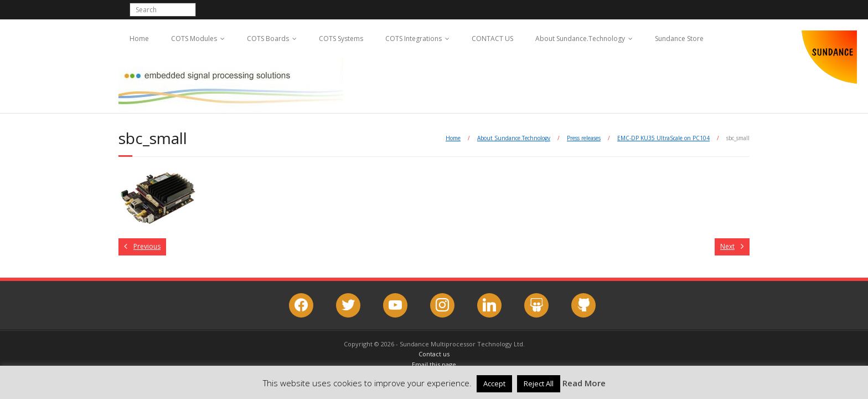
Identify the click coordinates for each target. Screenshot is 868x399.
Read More (584, 383)
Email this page (434, 364)
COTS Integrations (414, 39)
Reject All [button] (539, 383)
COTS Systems (341, 39)
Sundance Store (679, 39)
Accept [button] (494, 383)
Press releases (584, 138)
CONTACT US (492, 39)
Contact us (434, 354)
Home (139, 39)
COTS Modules (194, 39)
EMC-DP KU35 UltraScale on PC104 (663, 138)
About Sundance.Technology (580, 39)
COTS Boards (268, 39)
